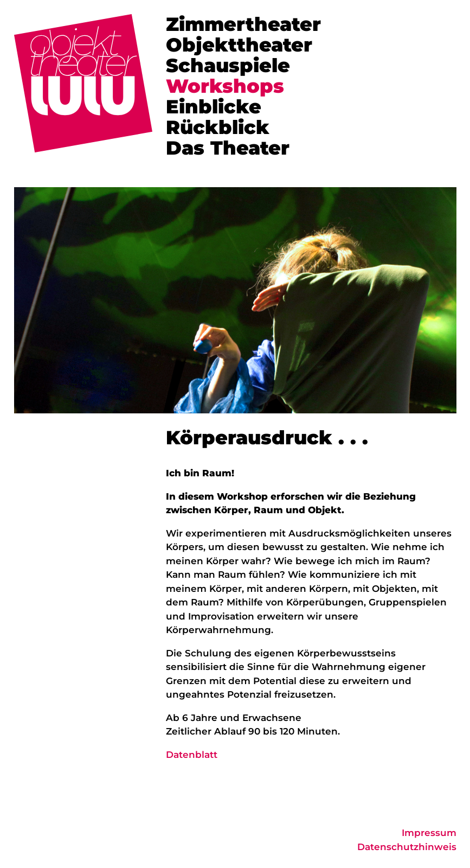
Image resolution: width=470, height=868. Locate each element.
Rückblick (218, 127)
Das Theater (228, 148)
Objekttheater (239, 45)
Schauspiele (228, 65)
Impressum (429, 833)
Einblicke (214, 107)
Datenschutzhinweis (407, 847)
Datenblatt (192, 755)
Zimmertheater (243, 24)
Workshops (225, 86)
